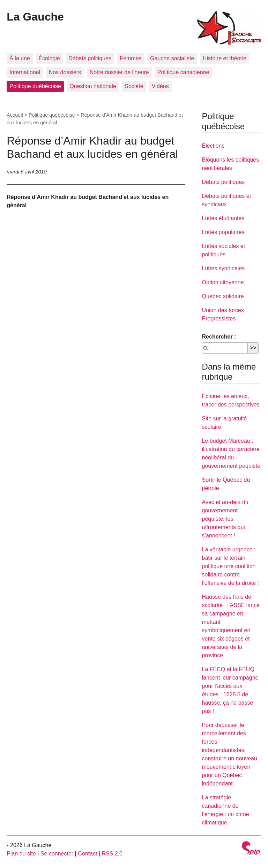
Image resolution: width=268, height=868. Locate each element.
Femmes (131, 58)
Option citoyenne (223, 282)
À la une (20, 58)
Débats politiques (90, 58)
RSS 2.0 (112, 854)
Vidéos (160, 86)
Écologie (49, 58)
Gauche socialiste (172, 58)
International (25, 72)
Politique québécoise (35, 86)
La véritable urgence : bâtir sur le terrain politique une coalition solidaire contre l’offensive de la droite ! (230, 566)
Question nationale (93, 86)
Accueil (15, 115)
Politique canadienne (183, 72)
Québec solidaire (223, 296)
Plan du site (21, 854)
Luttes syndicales (224, 268)
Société (134, 86)
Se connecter (57, 854)
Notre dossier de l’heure (119, 72)
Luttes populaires (223, 232)
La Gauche (35, 17)
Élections (213, 146)
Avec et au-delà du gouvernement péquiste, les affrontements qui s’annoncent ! (225, 519)
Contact (87, 854)
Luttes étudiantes (223, 218)
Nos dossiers (65, 72)
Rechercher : (219, 337)
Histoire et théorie (225, 58)
